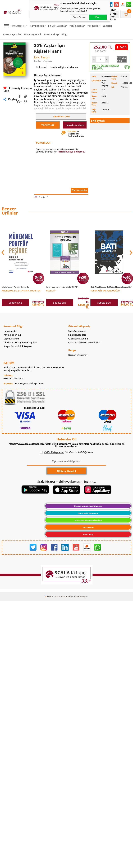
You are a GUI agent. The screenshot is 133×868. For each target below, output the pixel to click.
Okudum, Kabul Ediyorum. (66, 454)
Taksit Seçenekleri (75, 125)
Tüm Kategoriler (15, 26)
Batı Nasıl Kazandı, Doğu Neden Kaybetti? (111, 287)
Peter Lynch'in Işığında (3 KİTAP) (62, 287)
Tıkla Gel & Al (88, 529)
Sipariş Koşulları (77, 335)
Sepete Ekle (15, 303)
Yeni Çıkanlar (77, 26)
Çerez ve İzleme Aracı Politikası (85, 343)
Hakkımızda (10, 332)
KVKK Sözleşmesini (54, 454)
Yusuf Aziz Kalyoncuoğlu (105, 291)
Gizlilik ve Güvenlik (78, 339)
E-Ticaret (56, 598)
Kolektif (51, 291)
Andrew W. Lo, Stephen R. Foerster (21, 291)
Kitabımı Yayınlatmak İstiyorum (88, 507)
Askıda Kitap (51, 34)
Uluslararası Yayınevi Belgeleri (20, 343)
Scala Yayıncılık (33, 34)
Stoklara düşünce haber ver (64, 67)
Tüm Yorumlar (79, 190)
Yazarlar (107, 26)
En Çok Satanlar (57, 26)
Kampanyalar (38, 26)
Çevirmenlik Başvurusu (88, 514)
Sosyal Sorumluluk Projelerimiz (88, 521)
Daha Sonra (79, 17)
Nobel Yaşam (43, 61)
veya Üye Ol (113, 18)
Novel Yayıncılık (12, 34)
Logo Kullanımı (12, 339)
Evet (98, 17)
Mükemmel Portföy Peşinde (15, 287)
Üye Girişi (113, 12)
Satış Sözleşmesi (77, 332)
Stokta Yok (121, 59)
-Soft (48, 598)
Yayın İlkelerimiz (12, 335)
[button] (131, 252)
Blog (64, 34)
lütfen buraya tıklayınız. (71, 152)
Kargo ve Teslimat (78, 356)
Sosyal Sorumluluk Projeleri (18, 347)
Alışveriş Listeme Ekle (18, 89)
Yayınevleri (94, 26)
